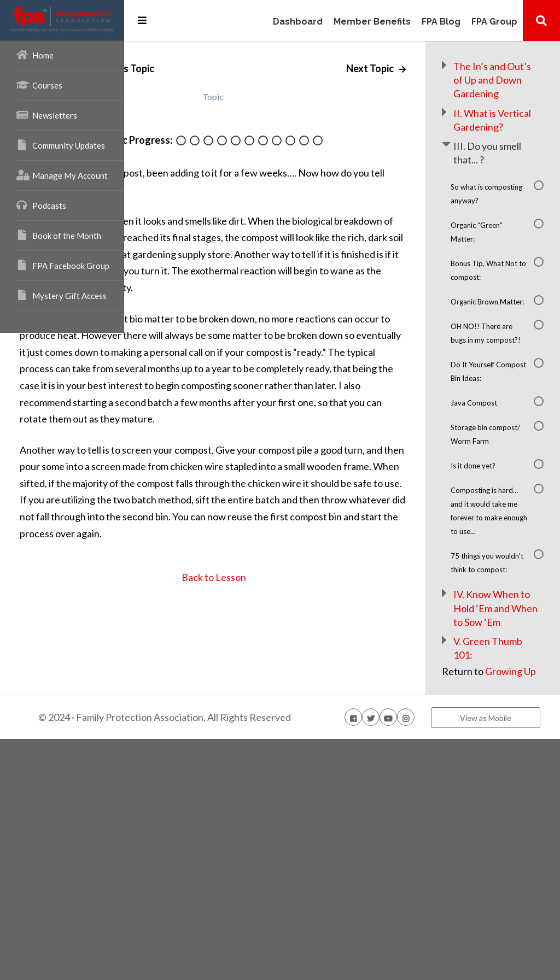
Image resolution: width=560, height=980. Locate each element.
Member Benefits (372, 22)
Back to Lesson (290, 661)
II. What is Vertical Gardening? (508, 140)
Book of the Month (59, 235)
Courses (39, 85)
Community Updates (61, 145)
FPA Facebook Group (63, 265)
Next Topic (401, 68)
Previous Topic (221, 68)
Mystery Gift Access (62, 295)
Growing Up (497, 890)
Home (35, 55)
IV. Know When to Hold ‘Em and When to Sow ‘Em (512, 800)
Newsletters (47, 115)
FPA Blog (441, 22)
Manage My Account (62, 175)
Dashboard (298, 22)
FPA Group (494, 22)
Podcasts (41, 205)
